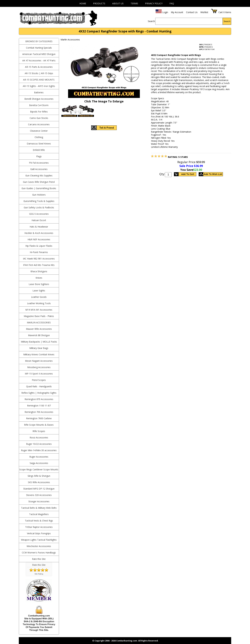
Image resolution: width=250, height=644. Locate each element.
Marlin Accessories (39, 322)
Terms (134, 3)
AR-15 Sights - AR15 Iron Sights (39, 86)
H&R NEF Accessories (39, 239)
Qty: (162, 174)
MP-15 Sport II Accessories (39, 374)
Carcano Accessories (39, 124)
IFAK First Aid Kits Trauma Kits (39, 265)
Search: (152, 21)
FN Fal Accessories (39, 163)
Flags (39, 156)
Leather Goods (39, 297)
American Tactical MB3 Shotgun (39, 54)
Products (99, 3)
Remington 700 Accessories (39, 412)
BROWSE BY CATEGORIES (39, 41)
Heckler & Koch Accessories (39, 233)
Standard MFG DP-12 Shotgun (39, 489)
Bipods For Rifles (39, 112)
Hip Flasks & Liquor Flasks (39, 246)
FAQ (172, 3)
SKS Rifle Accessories (39, 482)
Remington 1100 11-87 (39, 406)
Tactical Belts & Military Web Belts (39, 508)
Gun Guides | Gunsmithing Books (39, 188)
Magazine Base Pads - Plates (39, 316)
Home (83, 3)
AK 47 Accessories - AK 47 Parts (39, 60)
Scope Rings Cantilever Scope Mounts (39, 469)
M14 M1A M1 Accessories (39, 310)
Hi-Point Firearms (39, 252)
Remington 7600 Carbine (39, 418)
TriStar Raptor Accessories (39, 527)
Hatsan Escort (39, 220)
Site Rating (39, 574)
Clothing (39, 137)
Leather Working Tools (39, 303)
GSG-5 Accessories (39, 214)
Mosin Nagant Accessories (39, 361)
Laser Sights (39, 291)
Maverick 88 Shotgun (39, 335)
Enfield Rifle (39, 150)
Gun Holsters (39, 195)
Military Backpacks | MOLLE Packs (39, 342)
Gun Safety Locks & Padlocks (39, 207)
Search (227, 21)
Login (165, 12)
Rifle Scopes (39, 431)
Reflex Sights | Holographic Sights (39, 393)
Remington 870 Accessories (39, 399)
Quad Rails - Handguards (39, 386)
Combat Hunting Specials (39, 48)
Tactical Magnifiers (39, 514)
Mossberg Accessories (39, 367)
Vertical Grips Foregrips (39, 533)
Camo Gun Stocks (39, 118)
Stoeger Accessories (39, 501)
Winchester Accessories (39, 546)
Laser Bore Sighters (39, 284)
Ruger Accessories (39, 457)
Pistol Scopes (39, 380)
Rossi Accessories (39, 438)
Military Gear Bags (39, 348)
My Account (177, 12)
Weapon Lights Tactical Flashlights (39, 540)
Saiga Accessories (39, 463)
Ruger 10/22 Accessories (39, 444)
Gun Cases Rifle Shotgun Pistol (39, 182)
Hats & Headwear (39, 227)
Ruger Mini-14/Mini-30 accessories (39, 450)
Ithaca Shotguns (39, 271)
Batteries (39, 92)
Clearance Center (39, 131)
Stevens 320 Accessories (39, 495)
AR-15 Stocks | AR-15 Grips (39, 73)
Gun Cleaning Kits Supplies (39, 175)
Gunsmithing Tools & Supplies (39, 201)
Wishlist (204, 12)
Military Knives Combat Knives (39, 354)
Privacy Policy (154, 3)
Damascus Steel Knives (39, 144)
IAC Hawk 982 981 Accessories (39, 259)
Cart (221, 12)
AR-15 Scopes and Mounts (39, 80)
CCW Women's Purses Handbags (39, 553)
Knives (39, 278)
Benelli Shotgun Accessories (39, 99)
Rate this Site (39, 559)
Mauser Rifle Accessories (39, 329)
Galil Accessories (39, 169)
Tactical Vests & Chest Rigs (39, 521)
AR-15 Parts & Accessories (39, 67)
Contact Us (192, 12)
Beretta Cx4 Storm (39, 105)
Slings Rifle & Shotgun (39, 476)
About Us (118, 3)
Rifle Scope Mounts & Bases (39, 425)
